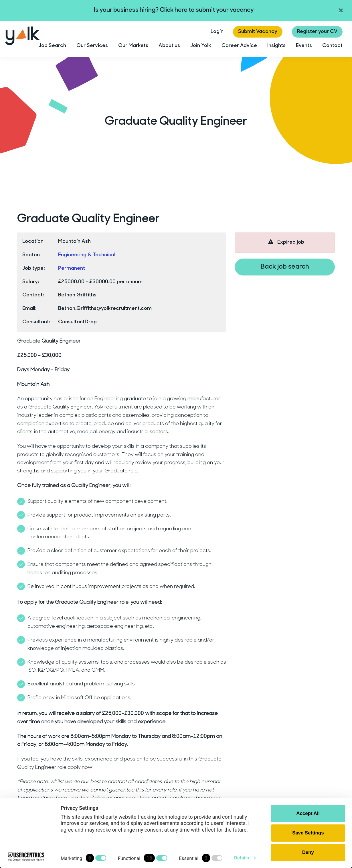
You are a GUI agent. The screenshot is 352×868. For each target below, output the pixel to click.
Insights (276, 46)
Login (217, 32)
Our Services (92, 46)
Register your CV (317, 32)
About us (169, 46)
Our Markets (133, 46)
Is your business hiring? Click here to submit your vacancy (174, 10)
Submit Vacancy (258, 32)
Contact (332, 46)
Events (304, 46)
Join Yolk (201, 46)
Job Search (52, 46)
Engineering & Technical (87, 255)
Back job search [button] (285, 267)
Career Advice (239, 46)
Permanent (72, 268)
